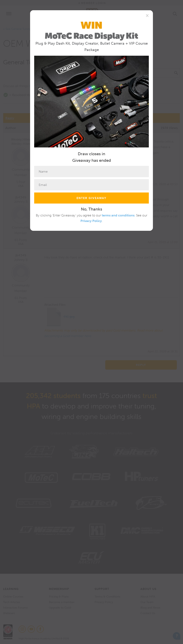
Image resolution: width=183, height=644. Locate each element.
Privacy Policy (91, 221)
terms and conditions (118, 215)
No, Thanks (91, 209)
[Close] (147, 15)
